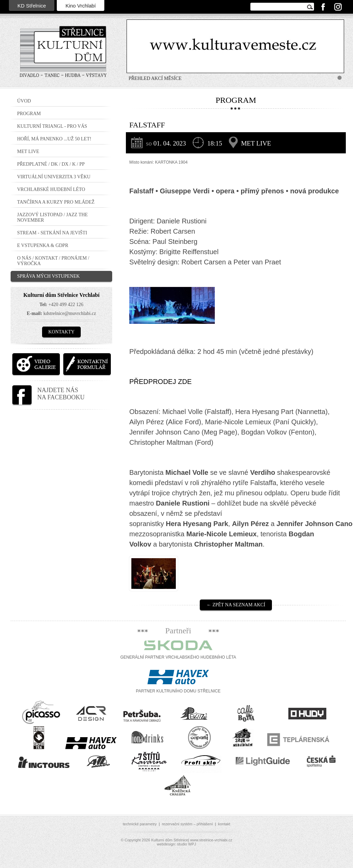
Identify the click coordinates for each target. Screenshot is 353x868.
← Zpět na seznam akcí (236, 605)
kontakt (224, 824)
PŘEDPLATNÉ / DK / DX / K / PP (51, 164)
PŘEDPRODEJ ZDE (160, 382)
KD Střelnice (32, 6)
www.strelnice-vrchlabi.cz (211, 840)
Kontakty (61, 332)
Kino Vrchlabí (81, 6)
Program (29, 114)
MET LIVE (28, 151)
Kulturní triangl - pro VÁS (52, 126)
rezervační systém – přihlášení (187, 824)
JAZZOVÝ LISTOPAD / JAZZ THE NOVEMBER (53, 217)
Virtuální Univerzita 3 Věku (54, 177)
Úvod (24, 101)
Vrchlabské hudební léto (51, 189)
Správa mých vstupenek (48, 276)
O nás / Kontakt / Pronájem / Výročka (53, 261)
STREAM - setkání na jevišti (52, 233)
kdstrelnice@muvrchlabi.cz (70, 313)
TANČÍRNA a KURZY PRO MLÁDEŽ (56, 202)
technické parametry (140, 824)
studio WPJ (187, 844)
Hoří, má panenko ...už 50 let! (54, 139)
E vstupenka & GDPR (43, 245)
